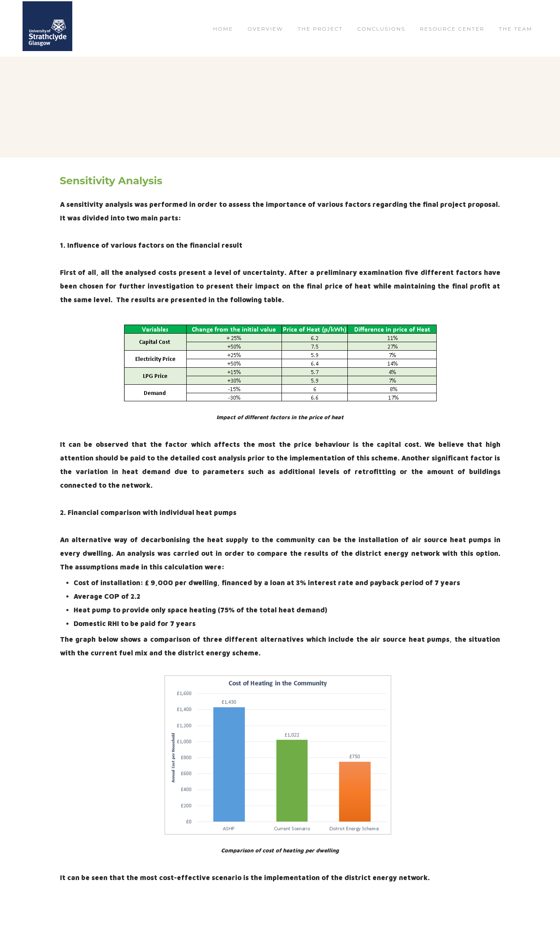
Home (223, 29)
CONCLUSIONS (381, 29)
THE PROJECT (320, 29)
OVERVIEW (265, 29)
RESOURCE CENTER (452, 29)
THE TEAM (516, 29)
